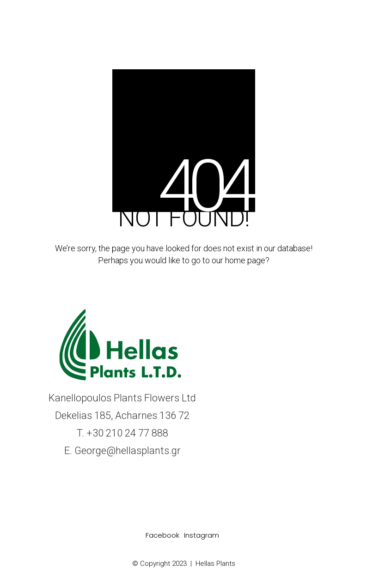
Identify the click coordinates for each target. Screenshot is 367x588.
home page (245, 260)
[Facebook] (162, 535)
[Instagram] (202, 535)
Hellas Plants (215, 564)
